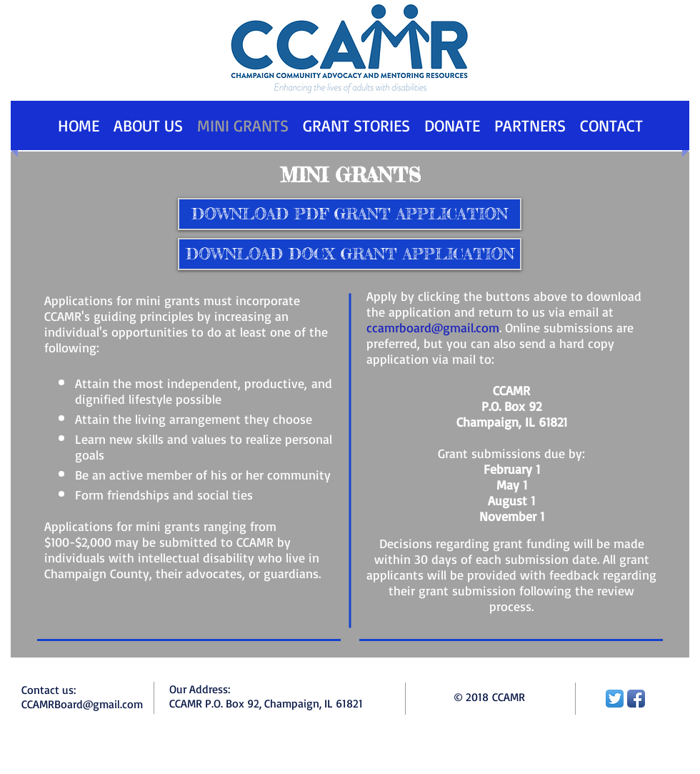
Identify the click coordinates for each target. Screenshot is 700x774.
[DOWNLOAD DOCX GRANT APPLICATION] (350, 254)
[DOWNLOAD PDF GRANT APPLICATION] (350, 214)
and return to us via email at (532, 312)
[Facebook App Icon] (636, 699)
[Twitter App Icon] (615, 699)
